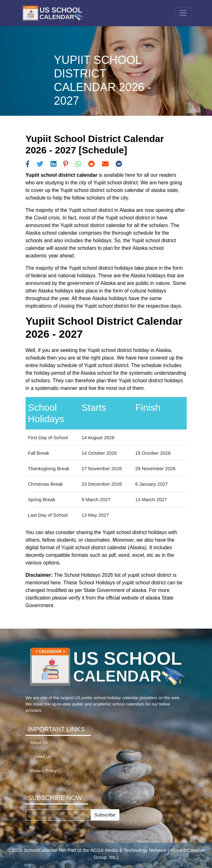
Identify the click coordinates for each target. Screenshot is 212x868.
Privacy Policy (44, 771)
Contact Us (41, 757)
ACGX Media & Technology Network (128, 850)
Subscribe (105, 815)
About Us (39, 743)
